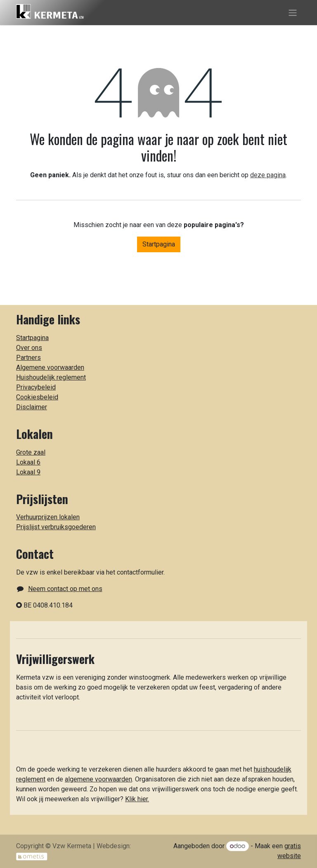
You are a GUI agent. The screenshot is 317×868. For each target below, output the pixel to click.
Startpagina (159, 244)
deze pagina (268, 175)
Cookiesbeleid (37, 397)
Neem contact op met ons (65, 589)
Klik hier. (137, 799)
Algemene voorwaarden (50, 367)
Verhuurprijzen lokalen (48, 517)
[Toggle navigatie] (293, 13)
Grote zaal (31, 452)
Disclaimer (32, 407)
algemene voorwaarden (98, 779)
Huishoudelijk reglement (51, 377)
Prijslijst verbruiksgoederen (56, 527)
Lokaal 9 (28, 472)
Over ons (29, 348)
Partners (28, 358)
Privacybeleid (36, 387)
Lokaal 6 (28, 462)
